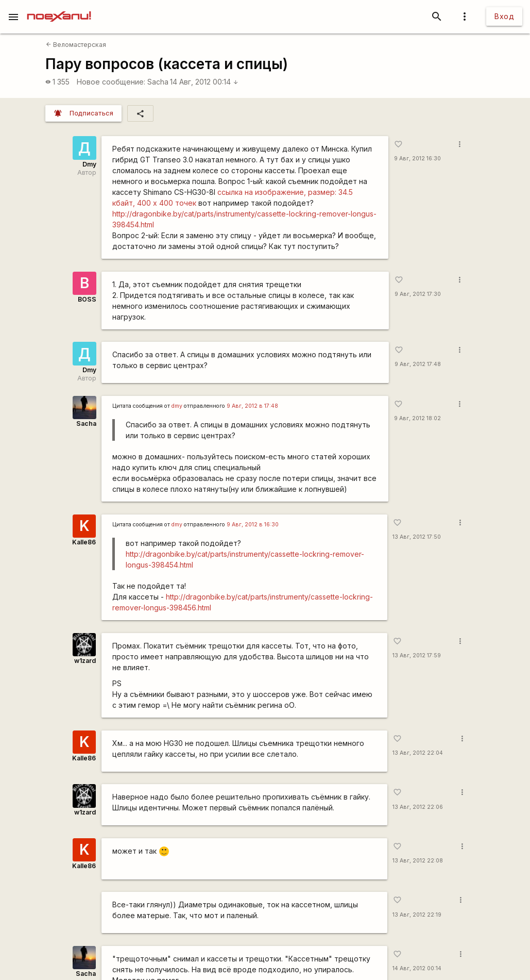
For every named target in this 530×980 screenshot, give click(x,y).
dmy (177, 406)
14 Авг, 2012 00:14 (204, 82)
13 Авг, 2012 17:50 (417, 537)
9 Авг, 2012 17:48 (418, 364)
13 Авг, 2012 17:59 (417, 655)
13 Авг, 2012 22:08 (418, 861)
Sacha (158, 82)
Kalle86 (84, 542)
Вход (504, 16)
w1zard (85, 661)
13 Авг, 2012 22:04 (418, 753)
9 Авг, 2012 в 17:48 (252, 406)
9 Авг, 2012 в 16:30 (253, 525)
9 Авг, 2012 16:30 (417, 159)
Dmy (89, 164)
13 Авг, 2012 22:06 (418, 807)
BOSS (87, 299)
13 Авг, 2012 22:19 (417, 915)
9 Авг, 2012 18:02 (417, 418)
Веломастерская (76, 45)
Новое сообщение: (111, 82)
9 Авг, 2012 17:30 (418, 294)
